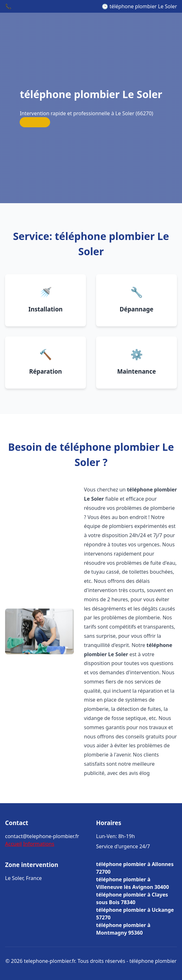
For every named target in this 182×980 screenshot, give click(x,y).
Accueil (13, 844)
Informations (39, 844)
